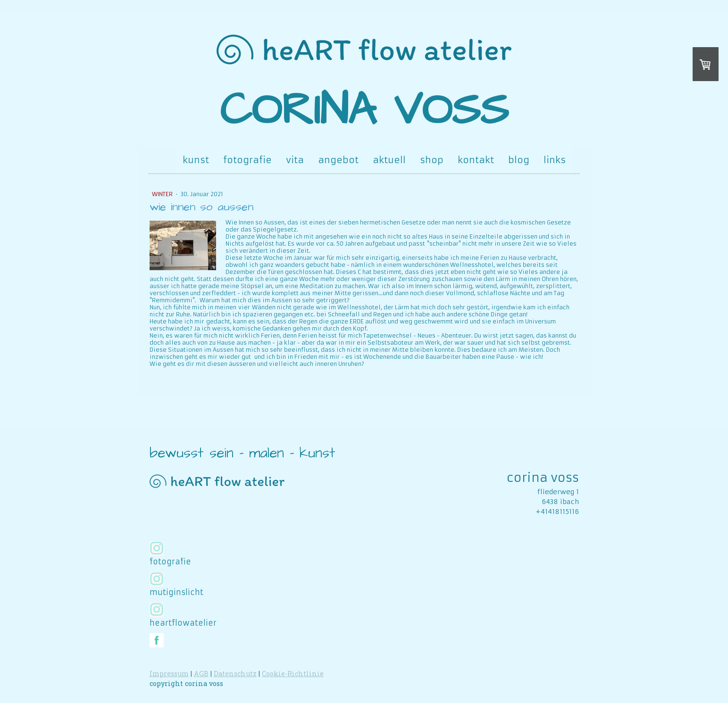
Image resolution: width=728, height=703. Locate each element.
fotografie (247, 160)
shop (432, 160)
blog (519, 160)
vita (295, 160)
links (555, 160)
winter (163, 194)
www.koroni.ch (553, 531)
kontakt (476, 160)
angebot (338, 160)
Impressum (169, 674)
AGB (201, 674)
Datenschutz (235, 674)
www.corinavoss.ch (545, 521)
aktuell (389, 160)
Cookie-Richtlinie (293, 674)
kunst (196, 160)
